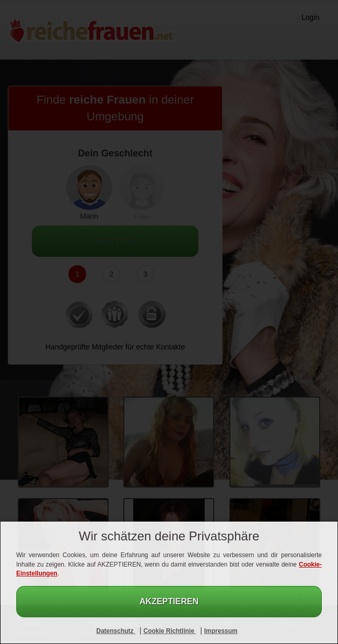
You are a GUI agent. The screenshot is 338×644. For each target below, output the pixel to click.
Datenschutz (116, 631)
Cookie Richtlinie (170, 631)
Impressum (221, 631)
